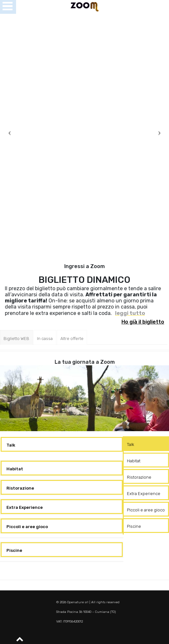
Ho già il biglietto (143, 322)
